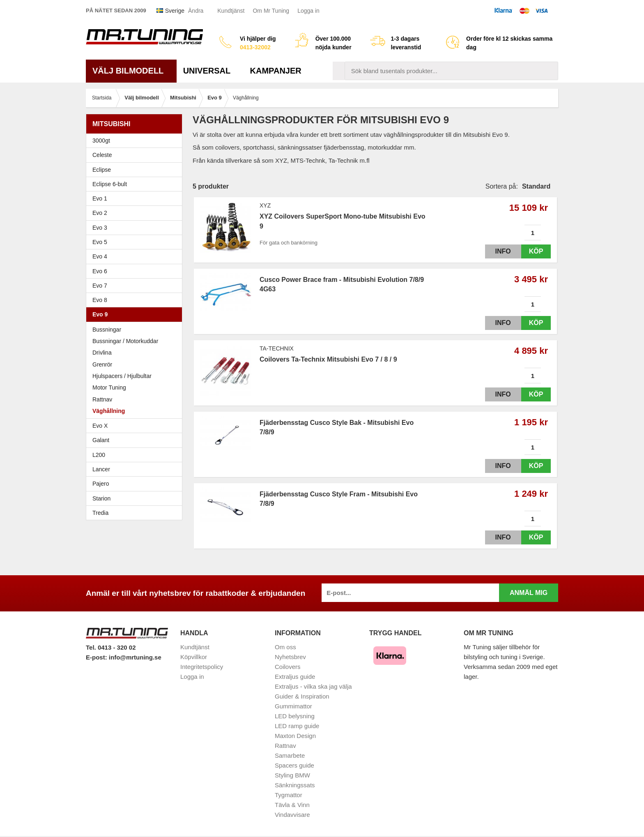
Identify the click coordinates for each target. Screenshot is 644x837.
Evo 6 (136, 271)
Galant (136, 440)
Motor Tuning (136, 387)
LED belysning (295, 716)
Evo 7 (136, 286)
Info (496, 251)
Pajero (101, 484)
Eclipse (136, 170)
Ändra (196, 11)
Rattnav (102, 399)
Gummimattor (293, 706)
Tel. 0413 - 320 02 (111, 647)
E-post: (97, 657)
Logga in (308, 11)
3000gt (136, 141)
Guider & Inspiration (302, 696)
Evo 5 (136, 242)
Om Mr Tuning (271, 11)
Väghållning (109, 411)
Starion (101, 498)
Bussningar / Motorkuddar (125, 341)
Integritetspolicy (202, 667)
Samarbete (290, 755)
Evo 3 (136, 228)
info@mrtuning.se (135, 657)
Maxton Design (295, 736)
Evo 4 (136, 256)
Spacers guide (294, 765)
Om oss (285, 647)
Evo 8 (136, 300)
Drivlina (102, 353)
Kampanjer (276, 71)
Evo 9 (136, 314)
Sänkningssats (295, 785)
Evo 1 (136, 198)
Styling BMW (292, 775)
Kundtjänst (231, 11)
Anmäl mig (529, 593)
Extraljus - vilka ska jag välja (313, 686)
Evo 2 (136, 213)
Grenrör (102, 364)
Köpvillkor (194, 657)
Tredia (100, 513)
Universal (210, 71)
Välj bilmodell (131, 71)
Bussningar (107, 330)
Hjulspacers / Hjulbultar (122, 376)
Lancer (136, 469)
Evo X (136, 426)
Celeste (102, 155)
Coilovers (288, 667)
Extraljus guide (295, 677)
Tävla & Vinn (292, 805)
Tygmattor (289, 795)
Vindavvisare (292, 815)
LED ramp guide (297, 726)
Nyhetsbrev (290, 657)
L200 (99, 455)
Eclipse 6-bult (136, 184)
